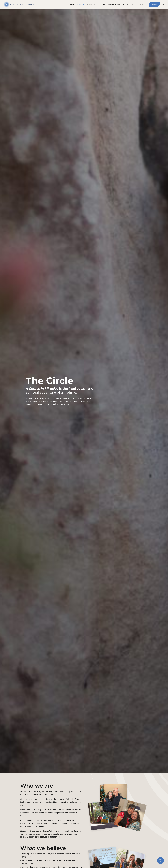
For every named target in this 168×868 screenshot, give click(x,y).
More (142, 4)
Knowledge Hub (114, 4)
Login (134, 4)
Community (91, 4)
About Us (81, 4)
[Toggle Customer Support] (160, 860)
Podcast (126, 4)
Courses (102, 4)
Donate (154, 4)
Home (72, 4)
